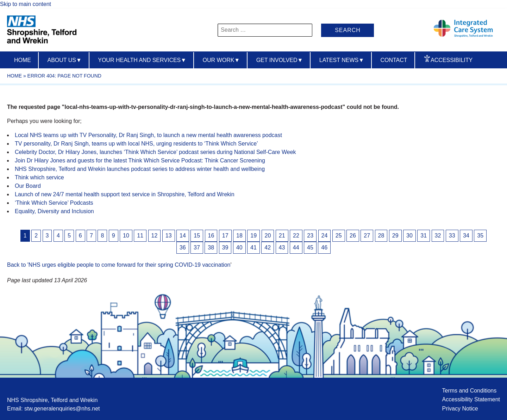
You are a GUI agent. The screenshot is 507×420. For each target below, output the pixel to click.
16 (211, 236)
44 (296, 248)
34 (466, 236)
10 (126, 236)
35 (480, 236)
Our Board (28, 186)
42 (268, 248)
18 (239, 236)
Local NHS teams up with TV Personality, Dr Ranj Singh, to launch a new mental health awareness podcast (148, 135)
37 (197, 248)
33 (452, 236)
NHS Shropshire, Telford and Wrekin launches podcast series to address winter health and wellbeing (140, 169)
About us (64, 60)
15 (197, 236)
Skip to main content (26, 4)
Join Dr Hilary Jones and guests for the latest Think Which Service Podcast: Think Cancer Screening (140, 160)
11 (140, 236)
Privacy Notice (460, 409)
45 (310, 248)
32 (438, 236)
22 (296, 236)
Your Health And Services (142, 60)
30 (409, 236)
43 (282, 248)
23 (310, 236)
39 (225, 248)
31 (424, 236)
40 (239, 248)
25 (339, 236)
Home (23, 60)
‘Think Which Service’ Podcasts (54, 203)
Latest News (342, 60)
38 (211, 248)
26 (353, 236)
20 (268, 236)
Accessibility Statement (471, 399)
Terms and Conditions (469, 391)
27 (367, 236)
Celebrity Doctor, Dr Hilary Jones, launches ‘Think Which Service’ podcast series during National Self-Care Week (155, 152)
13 (169, 236)
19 (254, 236)
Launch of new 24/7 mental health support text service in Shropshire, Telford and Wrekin (125, 194)
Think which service (39, 177)
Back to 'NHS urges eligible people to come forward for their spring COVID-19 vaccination (119, 265)
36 (183, 248)
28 (381, 236)
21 (282, 236)
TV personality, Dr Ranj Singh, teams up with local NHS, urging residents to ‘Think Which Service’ (136, 144)
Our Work (221, 60)
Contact (394, 60)
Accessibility (452, 60)
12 (155, 236)
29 (395, 236)
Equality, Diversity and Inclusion (54, 211)
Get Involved (280, 60)
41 (254, 248)
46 (324, 248)
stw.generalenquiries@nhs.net (62, 409)
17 (225, 236)
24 (325, 236)
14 (183, 236)
